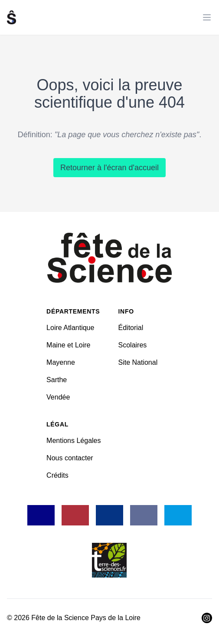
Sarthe (57, 380)
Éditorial (131, 328)
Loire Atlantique (70, 328)
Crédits (57, 475)
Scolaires (133, 345)
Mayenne (61, 362)
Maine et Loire (68, 345)
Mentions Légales (74, 441)
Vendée (58, 397)
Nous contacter (70, 458)
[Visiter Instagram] (207, 618)
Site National (138, 362)
